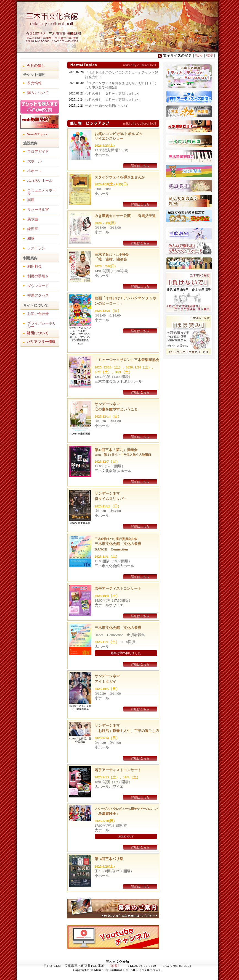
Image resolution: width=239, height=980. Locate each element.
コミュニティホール (42, 192)
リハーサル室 (38, 210)
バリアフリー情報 (41, 342)
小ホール (34, 171)
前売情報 (34, 83)
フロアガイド (38, 152)
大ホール (34, 161)
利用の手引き (38, 276)
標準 (210, 56)
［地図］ (115, 966)
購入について (38, 93)
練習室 (33, 229)
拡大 (199, 56)
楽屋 (31, 200)
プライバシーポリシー (42, 325)
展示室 (33, 219)
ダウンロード (38, 286)
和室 (31, 239)
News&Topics (37, 134)
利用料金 (34, 267)
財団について (38, 333)
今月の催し (36, 66)
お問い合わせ (38, 314)
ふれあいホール (40, 181)
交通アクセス (38, 296)
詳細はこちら (140, 166)
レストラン (36, 248)
